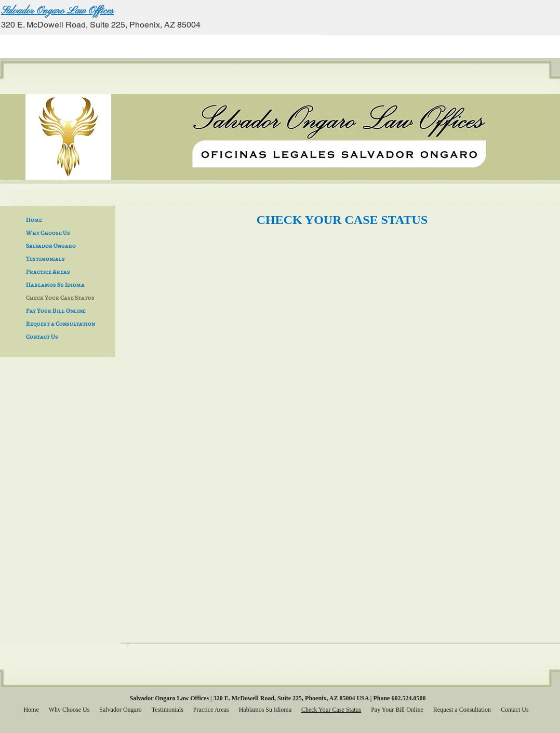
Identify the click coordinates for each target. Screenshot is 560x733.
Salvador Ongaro (51, 246)
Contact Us (42, 337)
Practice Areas (48, 272)
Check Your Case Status (60, 298)
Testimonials (45, 259)
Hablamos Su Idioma (55, 285)
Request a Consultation (61, 324)
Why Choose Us (48, 233)
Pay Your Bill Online (56, 311)
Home (34, 220)
